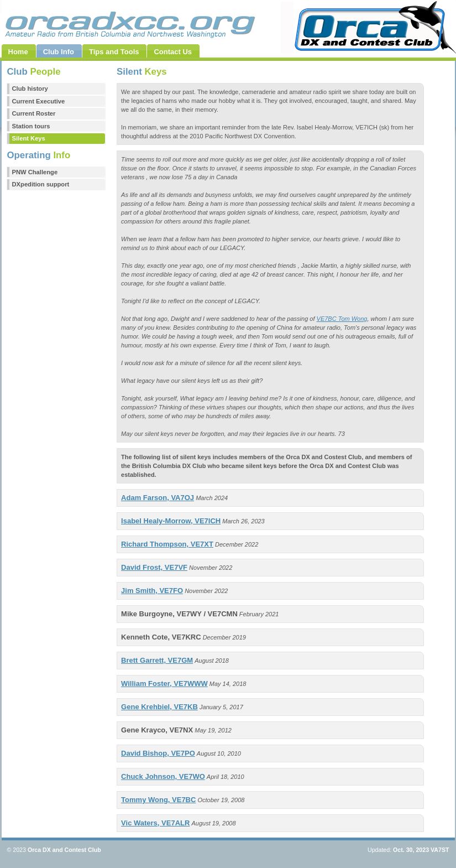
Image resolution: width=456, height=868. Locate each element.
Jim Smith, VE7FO (152, 591)
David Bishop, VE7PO (158, 753)
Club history (30, 89)
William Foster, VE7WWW (164, 684)
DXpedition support (41, 184)
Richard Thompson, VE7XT (167, 544)
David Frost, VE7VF (154, 567)
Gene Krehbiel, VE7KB (159, 707)
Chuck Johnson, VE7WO (163, 776)
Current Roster (34, 113)
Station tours (31, 126)
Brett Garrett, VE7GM (157, 660)
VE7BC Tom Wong (342, 319)
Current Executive (39, 101)
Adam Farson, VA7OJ (158, 498)
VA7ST (440, 850)
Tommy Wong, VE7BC (158, 800)
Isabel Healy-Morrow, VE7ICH (171, 521)
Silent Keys (29, 138)
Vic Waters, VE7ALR (155, 823)
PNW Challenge (35, 172)
